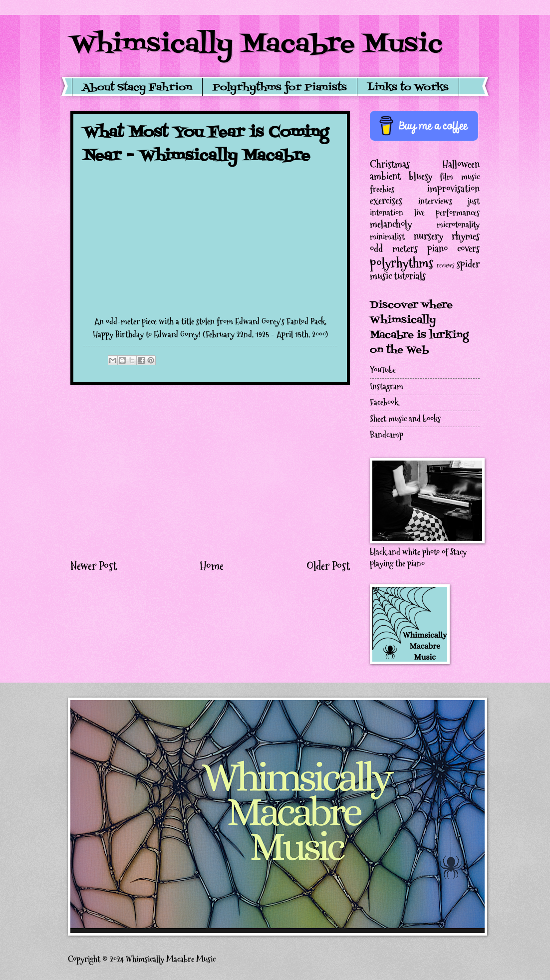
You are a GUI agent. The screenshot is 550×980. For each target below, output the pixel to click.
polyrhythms (402, 263)
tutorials (410, 276)
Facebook (384, 402)
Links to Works (408, 88)
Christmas (390, 164)
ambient (385, 176)
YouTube (383, 370)
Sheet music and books (405, 419)
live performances (447, 213)
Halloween (461, 164)
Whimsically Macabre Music (257, 45)
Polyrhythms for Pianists (280, 88)
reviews (446, 265)
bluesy (420, 176)
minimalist (387, 237)
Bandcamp (387, 435)
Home (212, 566)
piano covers (453, 248)
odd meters (394, 248)
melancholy (391, 224)
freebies (382, 189)
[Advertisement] (210, 472)
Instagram (387, 386)
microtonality (458, 225)
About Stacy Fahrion (137, 88)
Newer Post (94, 566)
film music (460, 177)
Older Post (328, 566)
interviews (435, 201)
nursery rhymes (447, 236)
